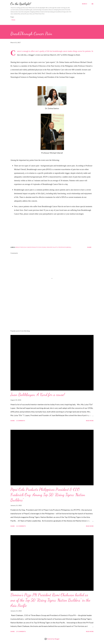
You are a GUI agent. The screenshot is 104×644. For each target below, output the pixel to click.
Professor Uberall (65, 247)
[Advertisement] (52, 314)
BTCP (37, 247)
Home (13, 20)
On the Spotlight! (21, 4)
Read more (90, 421)
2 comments (21, 421)
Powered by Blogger (52, 639)
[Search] (84, 4)
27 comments (21, 631)
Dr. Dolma (43, 247)
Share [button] (89, 247)
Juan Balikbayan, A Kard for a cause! (38, 395)
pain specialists (52, 247)
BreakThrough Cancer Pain (25, 247)
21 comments (21, 526)
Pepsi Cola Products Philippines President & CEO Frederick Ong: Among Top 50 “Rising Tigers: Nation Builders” (48, 495)
